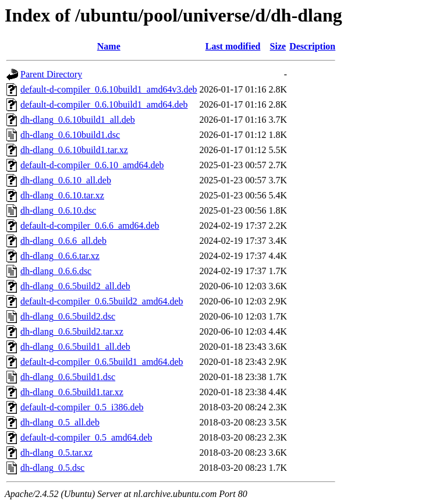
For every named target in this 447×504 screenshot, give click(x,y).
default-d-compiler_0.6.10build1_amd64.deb (104, 104)
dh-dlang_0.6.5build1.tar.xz (72, 392)
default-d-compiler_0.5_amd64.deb (86, 437)
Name (109, 46)
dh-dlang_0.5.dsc (52, 468)
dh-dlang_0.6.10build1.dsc (70, 135)
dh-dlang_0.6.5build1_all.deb (75, 347)
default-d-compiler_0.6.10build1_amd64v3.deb (109, 89)
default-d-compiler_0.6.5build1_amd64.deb (102, 362)
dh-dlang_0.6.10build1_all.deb (78, 120)
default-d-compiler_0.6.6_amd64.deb (90, 226)
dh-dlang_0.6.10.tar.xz (62, 195)
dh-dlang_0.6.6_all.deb (63, 241)
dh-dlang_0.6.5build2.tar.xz (72, 331)
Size (278, 46)
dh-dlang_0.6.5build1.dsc (68, 377)
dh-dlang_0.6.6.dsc (56, 271)
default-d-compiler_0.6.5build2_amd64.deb (102, 301)
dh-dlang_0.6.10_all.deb (66, 180)
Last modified (233, 46)
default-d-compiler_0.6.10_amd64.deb (92, 165)
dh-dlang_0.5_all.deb (60, 422)
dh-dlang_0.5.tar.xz (56, 452)
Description (312, 46)
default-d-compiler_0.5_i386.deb (82, 407)
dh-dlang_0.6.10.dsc (58, 210)
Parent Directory (51, 74)
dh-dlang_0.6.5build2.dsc (68, 316)
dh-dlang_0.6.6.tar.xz (60, 256)
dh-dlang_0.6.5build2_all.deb (75, 286)
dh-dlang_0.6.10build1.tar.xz (74, 150)
